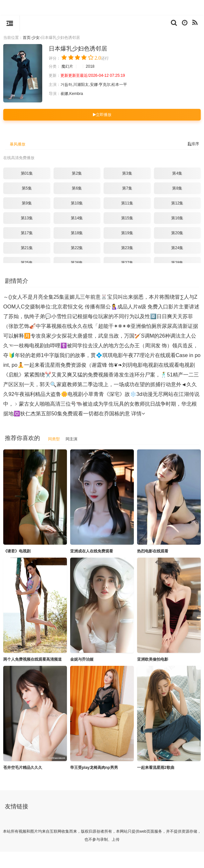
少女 (36, 38)
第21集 (27, 248)
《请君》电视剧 (17, 551)
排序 (193, 144)
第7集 (127, 188)
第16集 (177, 218)
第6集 (77, 188)
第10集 (77, 203)
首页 (27, 38)
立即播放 (102, 115)
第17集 (27, 233)
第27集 (127, 263)
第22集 (77, 248)
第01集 (27, 173)
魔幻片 (67, 66)
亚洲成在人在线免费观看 (92, 551)
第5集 (27, 188)
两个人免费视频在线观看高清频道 (32, 659)
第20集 (177, 233)
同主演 (71, 439)
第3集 (127, 173)
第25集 (27, 263)
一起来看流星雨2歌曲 (156, 768)
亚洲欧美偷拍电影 (153, 659)
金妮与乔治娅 (82, 659)
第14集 (77, 218)
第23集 (127, 248)
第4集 (177, 173)
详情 (138, 414)
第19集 (127, 233)
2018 (90, 66)
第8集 (177, 188)
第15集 (127, 218)
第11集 (127, 203)
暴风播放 (18, 144)
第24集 (177, 248)
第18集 (77, 233)
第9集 (27, 203)
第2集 (77, 173)
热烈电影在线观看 (153, 551)
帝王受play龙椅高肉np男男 (94, 768)
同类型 (54, 439)
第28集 (177, 263)
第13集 (27, 218)
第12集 (177, 203)
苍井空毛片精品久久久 (23, 768)
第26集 (77, 263)
